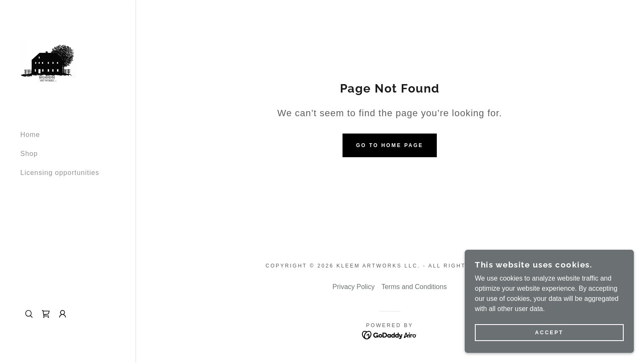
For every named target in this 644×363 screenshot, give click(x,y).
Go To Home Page (390, 145)
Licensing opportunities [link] (60, 173)
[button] (63, 314)
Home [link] (30, 135)
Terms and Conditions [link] (414, 287)
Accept (549, 333)
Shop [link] (29, 154)
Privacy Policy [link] (354, 287)
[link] (49, 61)
